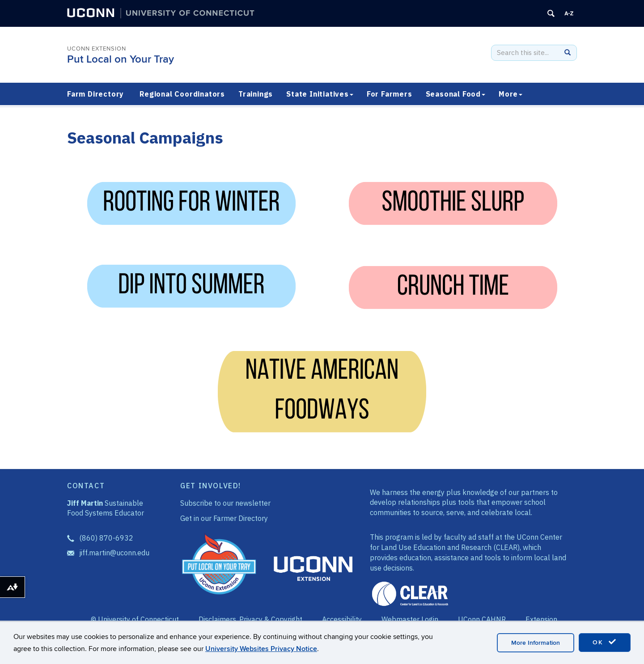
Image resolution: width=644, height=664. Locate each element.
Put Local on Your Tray (121, 59)
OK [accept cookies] (605, 642)
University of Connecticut (138, 619)
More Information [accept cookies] (536, 643)
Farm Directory (95, 94)
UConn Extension (97, 49)
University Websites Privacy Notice (261, 649)
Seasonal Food (455, 94)
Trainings (256, 94)
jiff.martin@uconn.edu (114, 553)
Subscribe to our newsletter (225, 503)
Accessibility (342, 619)
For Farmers (390, 94)
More (511, 94)
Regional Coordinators (182, 94)
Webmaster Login (410, 619)
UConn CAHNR (482, 619)
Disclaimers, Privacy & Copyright (250, 619)
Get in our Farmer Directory (224, 518)
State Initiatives (320, 94)
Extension (541, 619)
